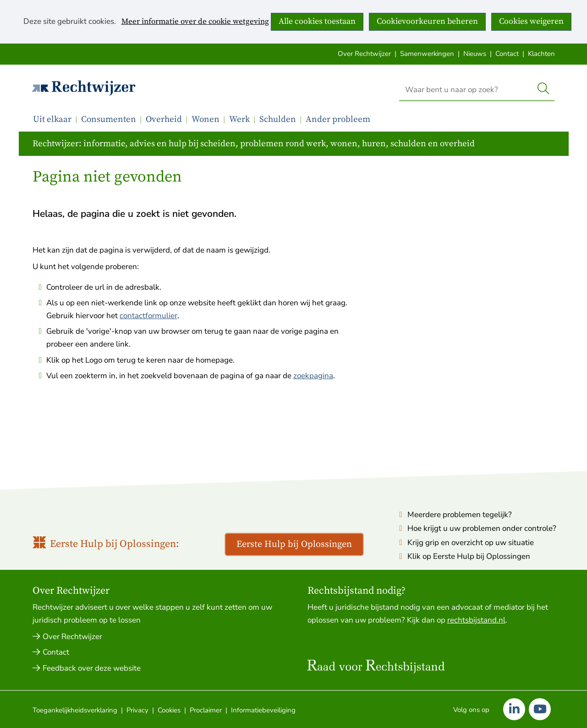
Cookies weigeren (531, 21)
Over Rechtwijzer (364, 54)
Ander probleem (338, 119)
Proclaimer (206, 710)
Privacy (137, 710)
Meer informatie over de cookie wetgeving (195, 22)
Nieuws (475, 54)
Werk (239, 119)
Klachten (541, 54)
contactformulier (148, 316)
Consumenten (109, 119)
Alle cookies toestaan (317, 21)
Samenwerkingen (427, 54)
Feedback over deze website (92, 668)
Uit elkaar (52, 119)
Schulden (278, 119)
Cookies (169, 710)
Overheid (164, 119)
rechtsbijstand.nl (476, 620)
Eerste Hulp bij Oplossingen (294, 544)
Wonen (206, 119)
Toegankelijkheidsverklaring (75, 710)
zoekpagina (313, 376)
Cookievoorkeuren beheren (427, 21)
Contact (507, 54)
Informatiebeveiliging (263, 710)
